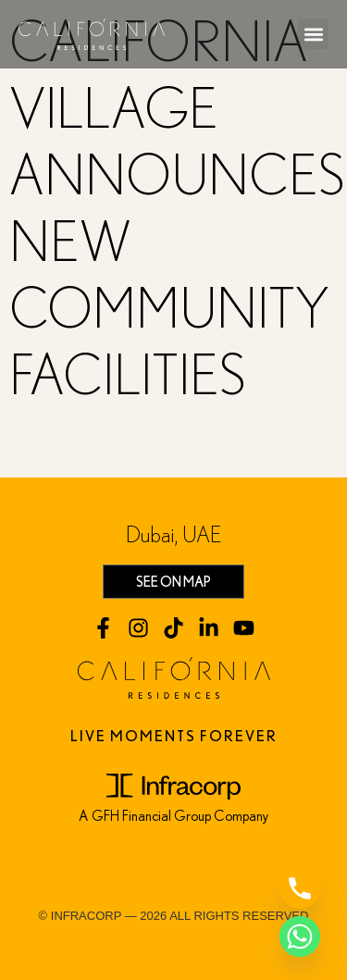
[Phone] (300, 888)
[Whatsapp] (300, 937)
